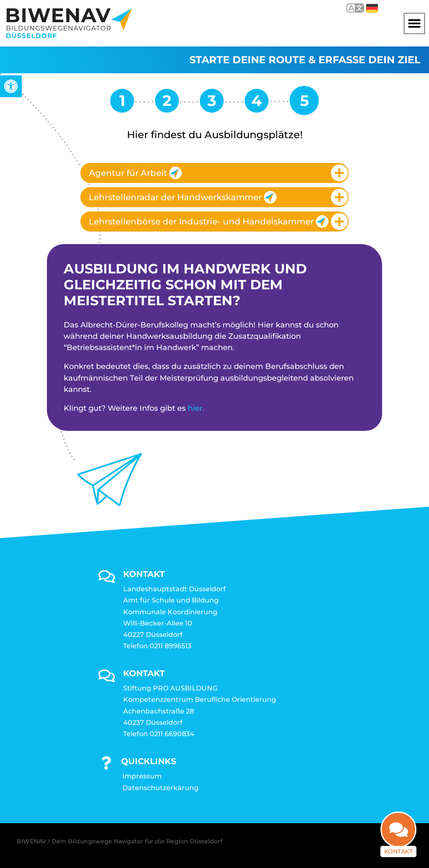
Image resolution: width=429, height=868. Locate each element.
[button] (414, 23)
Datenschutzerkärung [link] (160, 788)
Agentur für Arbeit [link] (135, 173)
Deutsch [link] (372, 8)
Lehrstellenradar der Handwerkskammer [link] (183, 197)
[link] (11, 86)
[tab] (214, 173)
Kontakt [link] (398, 847)
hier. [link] (196, 408)
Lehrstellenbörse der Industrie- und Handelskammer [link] (208, 222)
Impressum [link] (142, 776)
